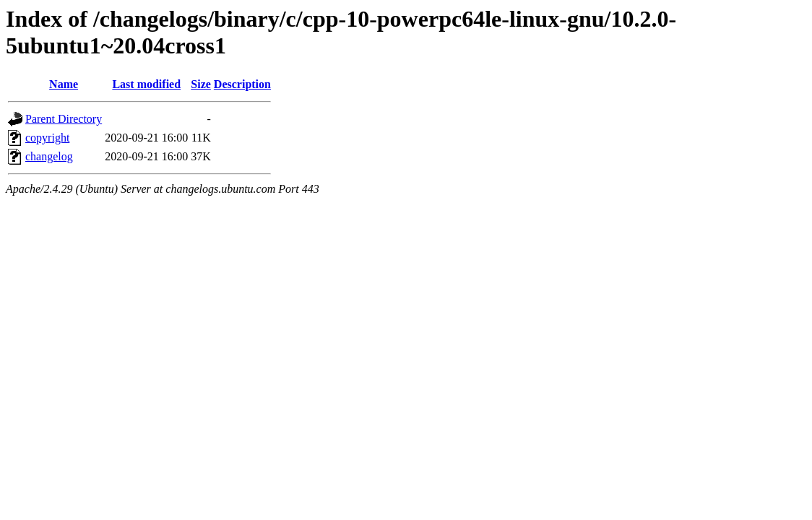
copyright (47, 138)
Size (201, 84)
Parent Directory (64, 119)
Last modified (146, 84)
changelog (49, 156)
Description (242, 84)
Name (64, 84)
